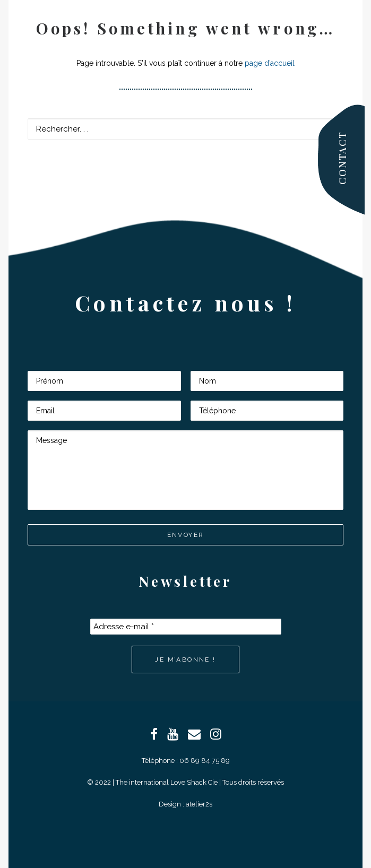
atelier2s (199, 804)
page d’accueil (270, 63)
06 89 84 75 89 (205, 761)
